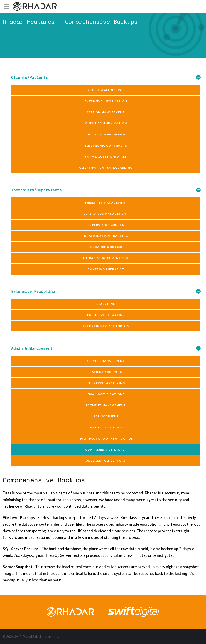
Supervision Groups (106, 225)
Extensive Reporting (106, 315)
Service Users (106, 416)
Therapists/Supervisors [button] (106, 190)
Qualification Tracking (106, 236)
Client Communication (106, 123)
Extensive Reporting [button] (106, 291)
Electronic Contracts (106, 145)
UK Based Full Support (106, 461)
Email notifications (106, 394)
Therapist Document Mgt (106, 258)
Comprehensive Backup (106, 450)
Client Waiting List (106, 90)
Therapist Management (106, 203)
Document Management (106, 134)
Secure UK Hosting (106, 427)
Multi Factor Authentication (106, 438)
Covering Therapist (106, 269)
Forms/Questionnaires (106, 157)
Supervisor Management (106, 214)
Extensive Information (106, 101)
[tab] (103, 78)
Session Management (106, 112)
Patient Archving (106, 372)
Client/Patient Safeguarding (106, 168)
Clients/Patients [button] (106, 78)
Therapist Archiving (106, 383)
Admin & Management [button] (106, 348)
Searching (106, 304)
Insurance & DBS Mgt (106, 247)
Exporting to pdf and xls (106, 326)
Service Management (106, 361)
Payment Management (106, 405)
